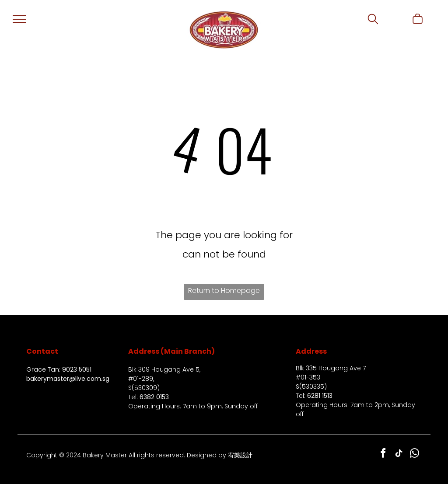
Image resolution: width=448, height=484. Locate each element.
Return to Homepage (224, 291)
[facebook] (383, 454)
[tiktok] (399, 454)
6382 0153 (154, 397)
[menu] (19, 19)
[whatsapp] (415, 454)
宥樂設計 (240, 455)
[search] (373, 21)
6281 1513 (320, 396)
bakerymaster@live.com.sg (68, 379)
